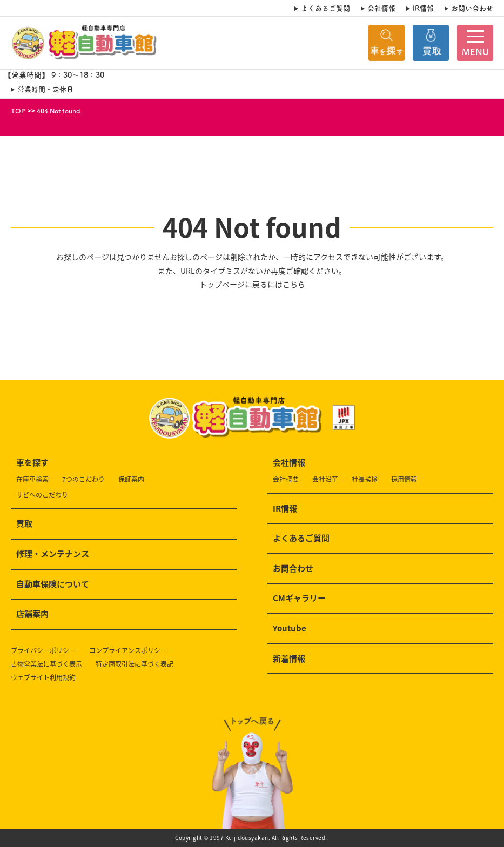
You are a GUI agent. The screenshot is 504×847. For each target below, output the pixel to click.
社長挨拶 (365, 479)
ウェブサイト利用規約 (43, 678)
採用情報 (404, 479)
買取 (24, 524)
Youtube (290, 629)
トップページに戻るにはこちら (252, 284)
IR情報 (423, 8)
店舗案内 (32, 614)
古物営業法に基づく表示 (46, 664)
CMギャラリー (299, 599)
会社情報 (381, 8)
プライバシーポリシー (43, 651)
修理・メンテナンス (53, 554)
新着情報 (289, 659)
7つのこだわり (83, 479)
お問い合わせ (472, 8)
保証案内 (131, 479)
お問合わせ (293, 569)
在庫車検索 (32, 479)
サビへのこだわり (42, 495)
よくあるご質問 (325, 8)
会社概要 (286, 479)
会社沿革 (325, 479)
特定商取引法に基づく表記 (135, 664)
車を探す (32, 463)
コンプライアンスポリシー (128, 651)
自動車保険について (53, 584)
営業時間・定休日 (45, 89)
